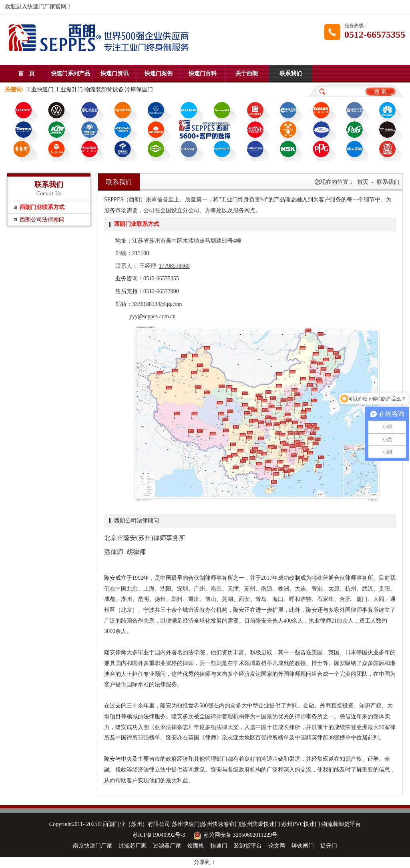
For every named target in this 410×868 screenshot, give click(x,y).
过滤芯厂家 (133, 846)
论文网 (277, 846)
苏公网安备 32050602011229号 (234, 835)
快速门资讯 (115, 73)
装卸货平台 (248, 846)
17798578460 (174, 266)
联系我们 (291, 73)
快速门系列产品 (70, 73)
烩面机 (196, 846)
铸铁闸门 (303, 846)
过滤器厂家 (167, 846)
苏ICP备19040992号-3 (159, 835)
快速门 (219, 846)
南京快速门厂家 (92, 846)
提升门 (329, 846)
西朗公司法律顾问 (42, 220)
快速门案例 (159, 73)
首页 (363, 182)
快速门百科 (203, 73)
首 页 (26, 73)
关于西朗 (247, 73)
